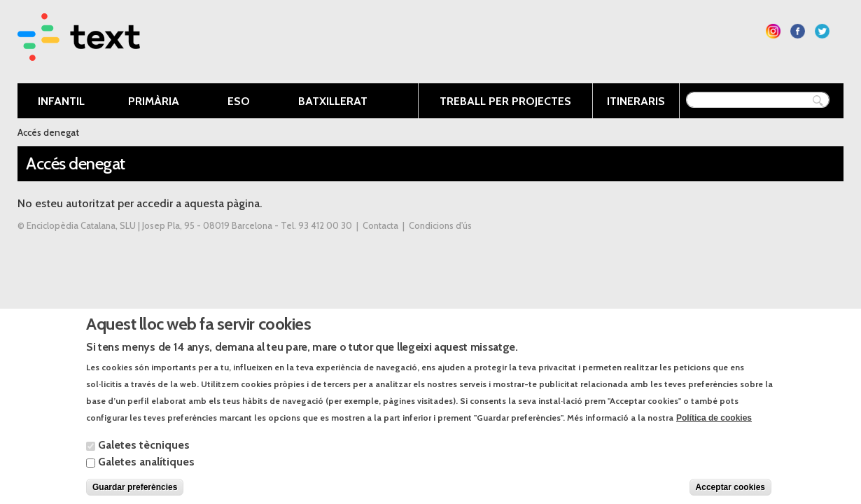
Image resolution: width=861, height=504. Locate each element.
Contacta (380, 226)
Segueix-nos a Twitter (822, 31)
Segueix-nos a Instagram (773, 31)
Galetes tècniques (144, 457)
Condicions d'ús (440, 226)
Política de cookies (714, 430)
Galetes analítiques (146, 474)
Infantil (58, 102)
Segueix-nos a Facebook (798, 31)
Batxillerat (332, 102)
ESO (238, 102)
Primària (153, 102)
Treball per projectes (505, 101)
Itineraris (636, 101)
